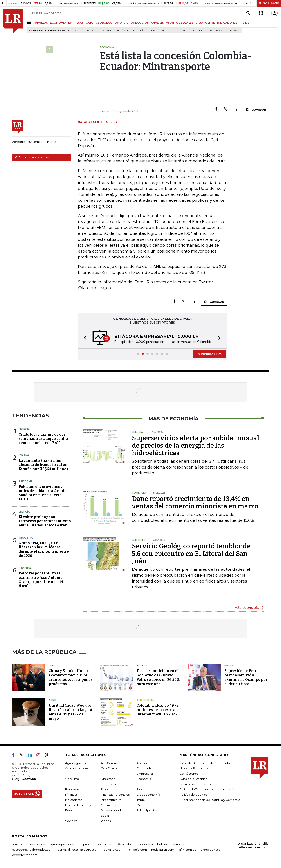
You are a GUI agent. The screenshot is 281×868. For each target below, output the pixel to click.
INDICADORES (227, 23)
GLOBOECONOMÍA (109, 23)
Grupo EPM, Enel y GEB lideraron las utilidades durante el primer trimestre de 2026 (44, 549)
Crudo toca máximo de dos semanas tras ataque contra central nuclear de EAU (43, 439)
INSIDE (244, 23)
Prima (220, 31)
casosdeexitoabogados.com (33, 850)
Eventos (142, 789)
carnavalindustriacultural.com (79, 850)
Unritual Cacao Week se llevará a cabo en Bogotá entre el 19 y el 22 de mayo (70, 712)
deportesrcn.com (25, 855)
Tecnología (145, 700)
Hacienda (25, 568)
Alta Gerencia (110, 763)
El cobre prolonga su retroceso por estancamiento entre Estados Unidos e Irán (45, 521)
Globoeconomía (148, 795)
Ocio (140, 805)
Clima (153, 31)
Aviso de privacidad (194, 779)
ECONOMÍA (58, 23)
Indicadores (74, 800)
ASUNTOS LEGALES (180, 23)
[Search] (248, 13)
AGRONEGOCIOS (137, 23)
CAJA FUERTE (205, 23)
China (53, 665)
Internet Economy (78, 805)
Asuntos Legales (77, 768)
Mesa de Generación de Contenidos (205, 763)
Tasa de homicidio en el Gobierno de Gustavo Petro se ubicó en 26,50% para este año (158, 677)
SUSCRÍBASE (269, 3)
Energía (24, 429)
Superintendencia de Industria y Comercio (210, 800)
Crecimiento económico (96, 31)
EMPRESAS (76, 23)
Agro (53, 700)
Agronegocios (75, 763)
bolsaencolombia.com (173, 844)
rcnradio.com (137, 850)
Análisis (142, 763)
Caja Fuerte (109, 768)
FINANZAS (41, 23)
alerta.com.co (211, 850)
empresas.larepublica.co (96, 844)
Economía (144, 779)
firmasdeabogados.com (135, 844)
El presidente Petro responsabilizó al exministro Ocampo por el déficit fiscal (246, 677)
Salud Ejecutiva (147, 810)
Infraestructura (111, 800)
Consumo (72, 779)
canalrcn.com (114, 850)
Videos (106, 821)
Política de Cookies (193, 795)
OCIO (90, 23)
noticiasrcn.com (163, 850)
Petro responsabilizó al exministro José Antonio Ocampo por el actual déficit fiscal (44, 580)
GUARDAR (256, 109)
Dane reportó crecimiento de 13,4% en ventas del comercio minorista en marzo (195, 503)
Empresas (72, 789)
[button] (84, 338)
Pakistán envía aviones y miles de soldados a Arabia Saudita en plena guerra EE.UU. (43, 493)
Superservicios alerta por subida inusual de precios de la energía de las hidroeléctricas (196, 446)
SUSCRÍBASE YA (210, 354)
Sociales (71, 821)
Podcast (71, 810)
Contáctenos (189, 774)
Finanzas (71, 795)
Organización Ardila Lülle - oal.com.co (253, 845)
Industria (26, 538)
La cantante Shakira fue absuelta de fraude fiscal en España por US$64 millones (43, 465)
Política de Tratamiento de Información (207, 789)
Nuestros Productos (194, 768)
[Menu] (30, 22)
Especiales (108, 789)
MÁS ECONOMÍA (247, 608)
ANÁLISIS (157, 23)
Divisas (234, 31)
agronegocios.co (62, 844)
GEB (209, 31)
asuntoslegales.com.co (29, 844)
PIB (74, 31)
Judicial (142, 665)
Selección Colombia (175, 31)
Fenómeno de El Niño (131, 31)
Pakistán (25, 481)
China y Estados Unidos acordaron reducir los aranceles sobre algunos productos (71, 677)
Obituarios (108, 805)
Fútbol (198, 31)
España (24, 455)
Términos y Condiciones (196, 784)
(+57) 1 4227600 (24, 779)
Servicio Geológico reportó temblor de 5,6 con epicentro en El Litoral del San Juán (191, 554)
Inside (141, 800)
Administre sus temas (31, 157)
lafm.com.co (187, 850)
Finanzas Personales (115, 795)
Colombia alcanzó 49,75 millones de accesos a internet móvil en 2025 (158, 710)
